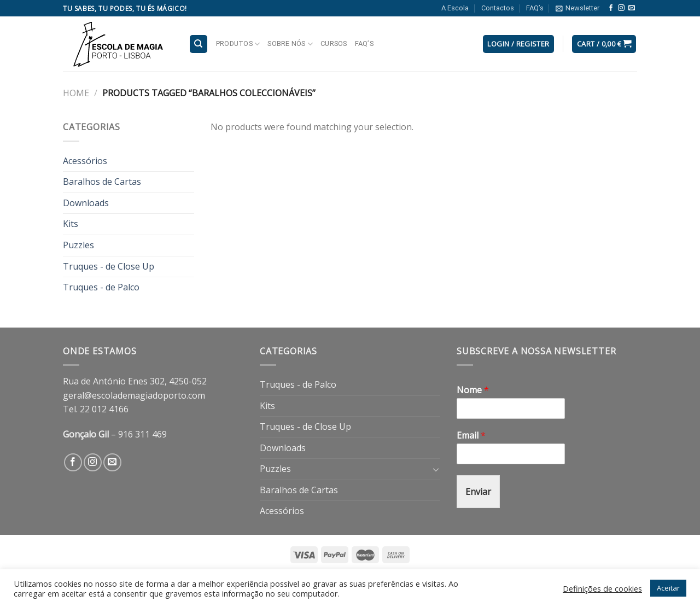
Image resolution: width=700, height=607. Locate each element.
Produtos (238, 44)
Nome (473, 390)
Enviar (478, 492)
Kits (71, 224)
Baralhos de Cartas (102, 182)
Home (76, 93)
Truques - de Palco (101, 287)
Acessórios (85, 161)
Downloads (86, 203)
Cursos (334, 43)
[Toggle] (436, 469)
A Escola (455, 8)
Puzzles (78, 245)
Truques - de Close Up (109, 266)
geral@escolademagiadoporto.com (134, 395)
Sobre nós (290, 44)
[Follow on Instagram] (621, 8)
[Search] (199, 44)
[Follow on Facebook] (611, 8)
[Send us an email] (632, 8)
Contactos (498, 8)
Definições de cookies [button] (602, 588)
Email (471, 436)
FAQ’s (535, 8)
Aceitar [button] (668, 588)
